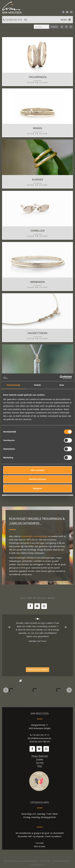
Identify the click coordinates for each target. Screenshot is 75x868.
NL (62, 27)
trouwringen (27, 536)
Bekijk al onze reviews (37, 670)
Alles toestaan (38, 470)
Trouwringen (37, 77)
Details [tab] (38, 385)
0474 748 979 (44, 742)
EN (71, 27)
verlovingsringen (41, 536)
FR (66, 27)
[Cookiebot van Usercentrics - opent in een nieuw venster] (60, 377)
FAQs (40, 766)
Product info (45, 861)
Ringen (38, 128)
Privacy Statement (40, 756)
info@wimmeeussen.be (41, 738)
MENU (66, 20)
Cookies (40, 759)
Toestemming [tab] (13, 385)
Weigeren (37, 488)
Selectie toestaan (37, 479)
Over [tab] (62, 385)
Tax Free (40, 763)
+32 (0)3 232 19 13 (14, 20)
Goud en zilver (38, 82)
